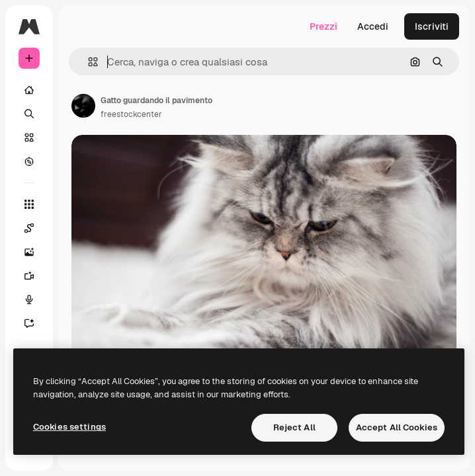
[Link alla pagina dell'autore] (83, 106)
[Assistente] (36, 323)
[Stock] (29, 138)
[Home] (29, 90)
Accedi (373, 26)
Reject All (294, 427)
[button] (88, 62)
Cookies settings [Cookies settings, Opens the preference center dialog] (69, 427)
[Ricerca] (29, 114)
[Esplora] (29, 161)
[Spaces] (36, 228)
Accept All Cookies (397, 427)
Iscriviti (432, 26)
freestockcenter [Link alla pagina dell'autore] (131, 114)
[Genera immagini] (36, 252)
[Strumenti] (29, 204)
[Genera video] (36, 276)
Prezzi (324, 26)
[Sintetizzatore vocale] (36, 299)
